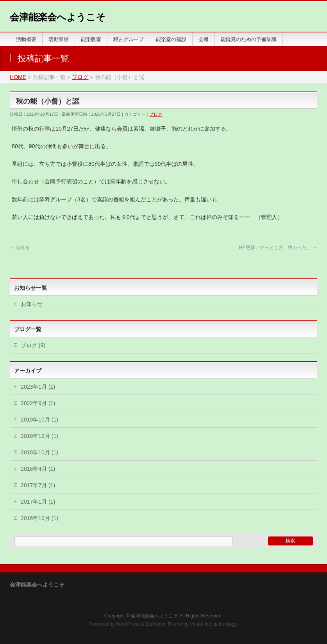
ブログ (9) (33, 345)
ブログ (156, 114)
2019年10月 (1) (39, 420)
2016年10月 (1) (39, 518)
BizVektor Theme (164, 624)
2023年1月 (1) (38, 387)
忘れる (20, 248)
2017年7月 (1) (38, 485)
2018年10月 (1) (39, 452)
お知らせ (32, 304)
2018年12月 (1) (39, 436)
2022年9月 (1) (38, 403)
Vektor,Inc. (201, 624)
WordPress (128, 624)
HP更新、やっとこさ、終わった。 (278, 248)
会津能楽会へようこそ (58, 17)
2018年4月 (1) (38, 469)
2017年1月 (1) (38, 502)
